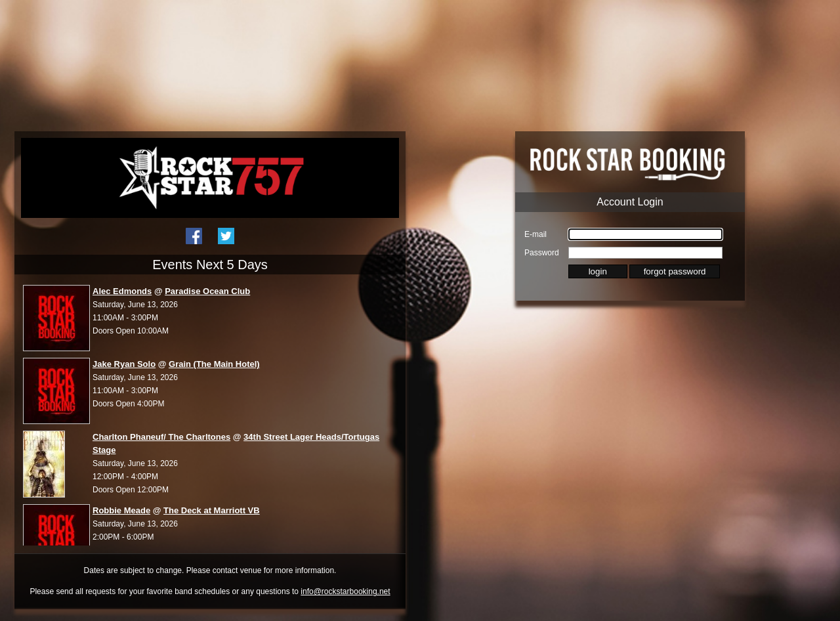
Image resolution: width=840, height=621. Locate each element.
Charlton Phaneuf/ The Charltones (161, 437)
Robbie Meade (121, 510)
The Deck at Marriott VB (212, 510)
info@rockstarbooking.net (345, 591)
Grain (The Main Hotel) (214, 364)
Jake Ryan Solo (124, 364)
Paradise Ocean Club (207, 291)
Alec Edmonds (122, 291)
